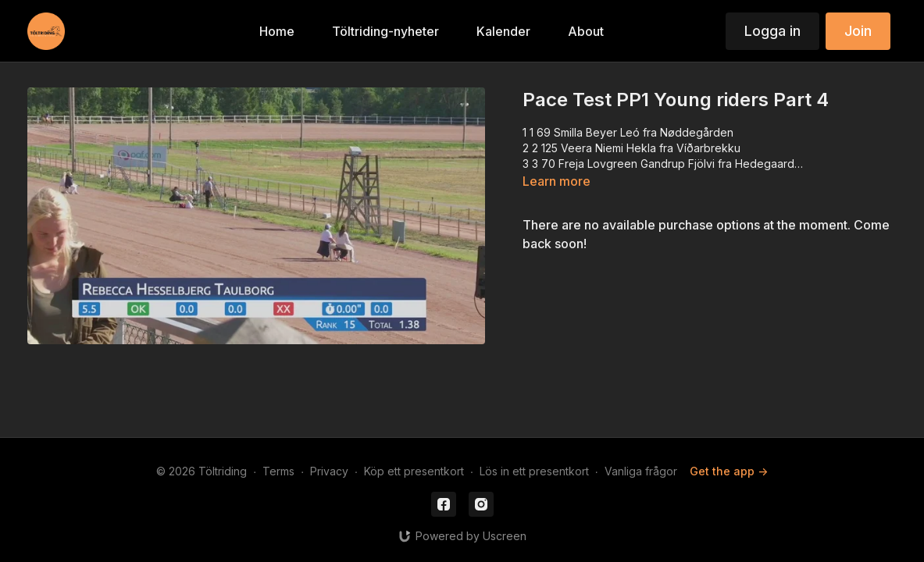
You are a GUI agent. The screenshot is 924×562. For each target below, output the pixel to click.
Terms (278, 471)
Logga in (772, 31)
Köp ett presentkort (414, 471)
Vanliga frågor (641, 471)
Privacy (329, 471)
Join (858, 31)
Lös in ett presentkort (534, 471)
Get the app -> (729, 471)
